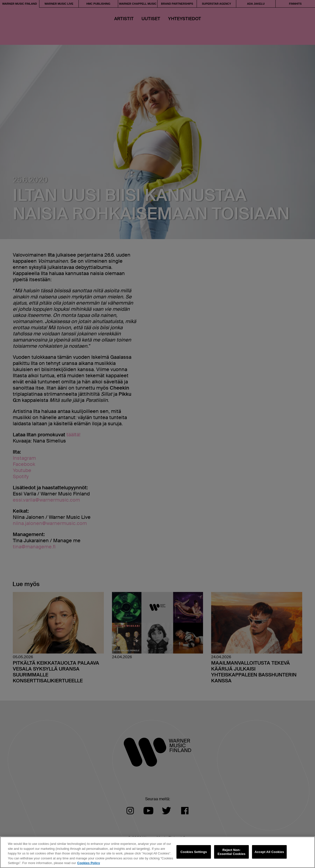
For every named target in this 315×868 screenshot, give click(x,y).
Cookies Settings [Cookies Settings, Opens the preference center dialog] (194, 852)
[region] (157, 852)
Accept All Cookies (269, 852)
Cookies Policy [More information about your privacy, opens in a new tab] (89, 863)
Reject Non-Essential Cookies (231, 852)
